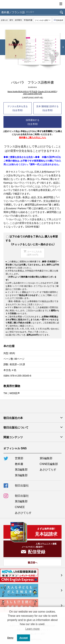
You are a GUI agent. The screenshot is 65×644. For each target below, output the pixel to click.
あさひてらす (48, 469)
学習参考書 (28, 20)
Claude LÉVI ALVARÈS (47, 92)
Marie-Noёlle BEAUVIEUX (18, 92)
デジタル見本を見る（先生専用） (18, 108)
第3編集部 (21, 475)
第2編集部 (21, 469)
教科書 (19, 464)
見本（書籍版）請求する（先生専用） (47, 108)
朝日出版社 (33, 4)
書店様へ (33, 562)
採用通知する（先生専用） (33, 122)
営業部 (19, 458)
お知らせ (4, 20)
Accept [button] (24, 638)
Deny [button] (10, 638)
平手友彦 (33, 92)
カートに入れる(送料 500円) (34, 253)
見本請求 (60, 20)
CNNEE (20, 507)
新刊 (11, 20)
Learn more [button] (33, 629)
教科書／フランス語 (13, 12)
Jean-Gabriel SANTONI (32, 94)
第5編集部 (46, 458)
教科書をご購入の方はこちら (33, 137)
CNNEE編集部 (49, 464)
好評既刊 (18, 20)
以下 (10, 236)
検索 (61, 12)
